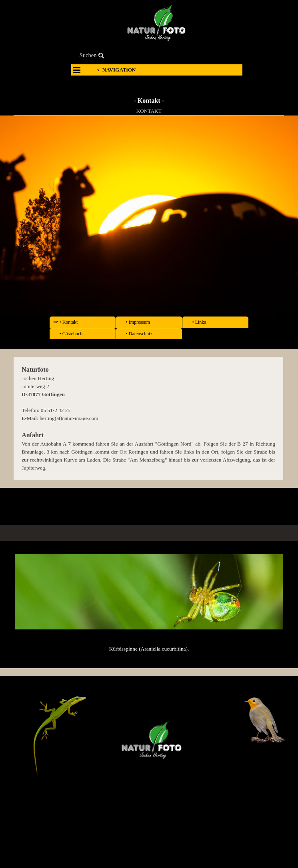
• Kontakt (69, 322)
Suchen (88, 55)
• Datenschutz (139, 334)
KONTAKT (149, 111)
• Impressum (138, 322)
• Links (199, 322)
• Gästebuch (71, 334)
